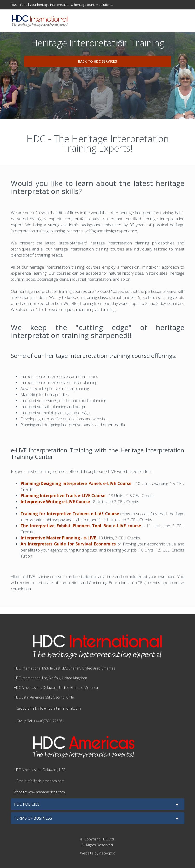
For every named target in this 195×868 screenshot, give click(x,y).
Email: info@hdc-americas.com (41, 781)
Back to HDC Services (97, 61)
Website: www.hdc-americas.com (39, 792)
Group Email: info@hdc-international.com (49, 708)
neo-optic (107, 853)
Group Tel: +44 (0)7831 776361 (40, 721)
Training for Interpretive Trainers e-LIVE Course (70, 514)
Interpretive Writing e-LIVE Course (55, 502)
